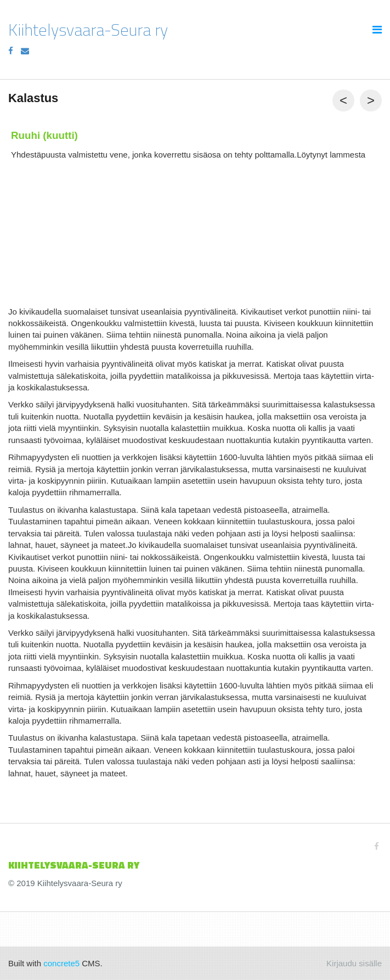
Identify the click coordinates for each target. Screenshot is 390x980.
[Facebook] (11, 51)
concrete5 (61, 963)
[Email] (25, 51)
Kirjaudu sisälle (354, 963)
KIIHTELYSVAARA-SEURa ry (74, 865)
